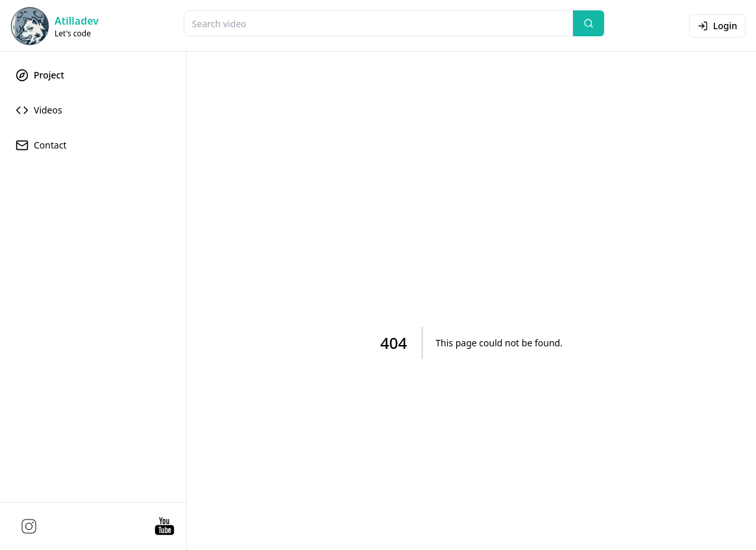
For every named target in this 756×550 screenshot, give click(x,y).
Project (40, 75)
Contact (41, 145)
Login (717, 26)
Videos (39, 110)
